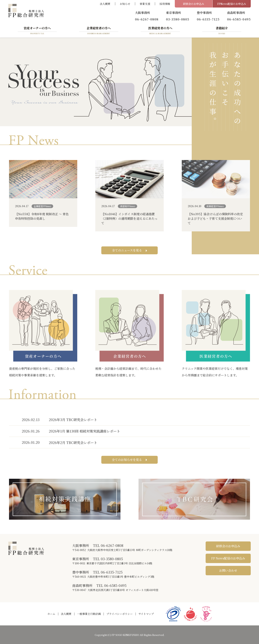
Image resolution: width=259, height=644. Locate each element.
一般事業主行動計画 (89, 614)
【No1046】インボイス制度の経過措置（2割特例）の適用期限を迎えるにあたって (129, 219)
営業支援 (145, 4)
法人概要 (105, 4)
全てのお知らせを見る (129, 460)
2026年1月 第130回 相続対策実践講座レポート (84, 431)
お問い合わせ (228, 570)
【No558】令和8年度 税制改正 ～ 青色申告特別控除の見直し (42, 216)
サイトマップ (146, 614)
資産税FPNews (128, 206)
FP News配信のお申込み (228, 558)
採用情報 (165, 4)
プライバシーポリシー (120, 614)
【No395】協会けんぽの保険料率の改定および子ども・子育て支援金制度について (215, 219)
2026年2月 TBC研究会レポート (73, 442)
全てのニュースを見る (130, 250)
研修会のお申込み (194, 4)
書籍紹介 (222, 31)
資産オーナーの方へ (37, 31)
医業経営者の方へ (160, 31)
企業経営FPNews (42, 206)
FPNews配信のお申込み (232, 4)
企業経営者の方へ (99, 31)
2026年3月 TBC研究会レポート (73, 420)
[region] (96, 82)
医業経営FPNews (215, 206)
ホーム (51, 614)
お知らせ (125, 4)
